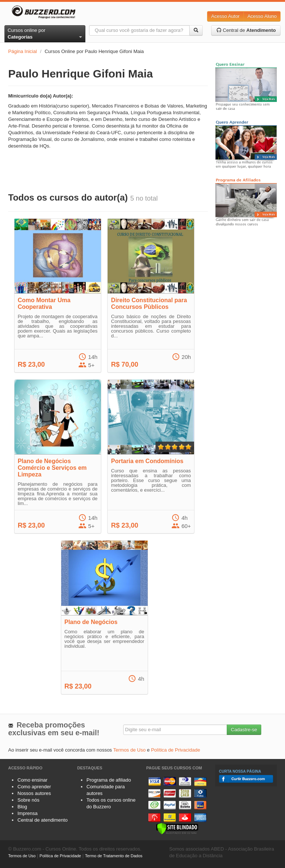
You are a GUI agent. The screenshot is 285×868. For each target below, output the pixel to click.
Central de (246, 30)
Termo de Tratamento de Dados (114, 856)
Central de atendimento (42, 820)
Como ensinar (32, 780)
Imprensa (27, 813)
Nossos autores (34, 793)
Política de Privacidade (176, 750)
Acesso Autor (225, 16)
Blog (22, 807)
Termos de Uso (129, 750)
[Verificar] (177, 828)
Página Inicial (22, 51)
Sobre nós (28, 800)
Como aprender (34, 787)
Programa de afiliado (109, 780)
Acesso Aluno (262, 16)
